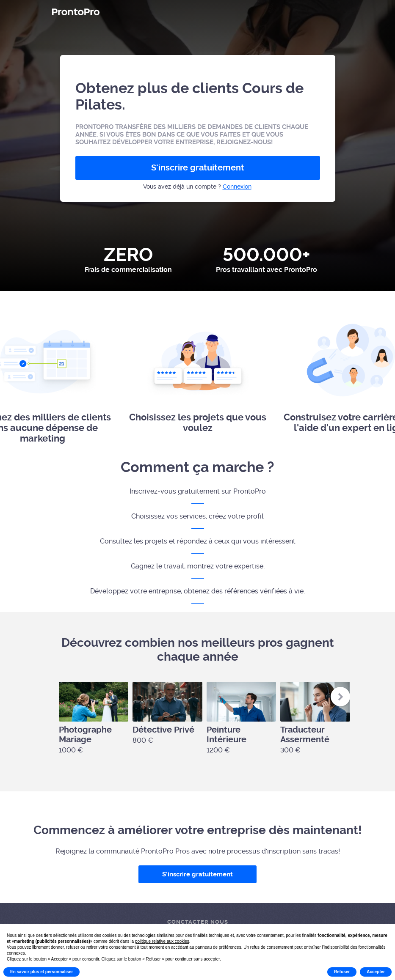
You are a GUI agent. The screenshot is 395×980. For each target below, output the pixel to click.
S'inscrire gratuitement (198, 168)
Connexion (237, 187)
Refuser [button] (342, 972)
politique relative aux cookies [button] (162, 941)
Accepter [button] (376, 972)
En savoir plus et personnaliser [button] (41, 972)
